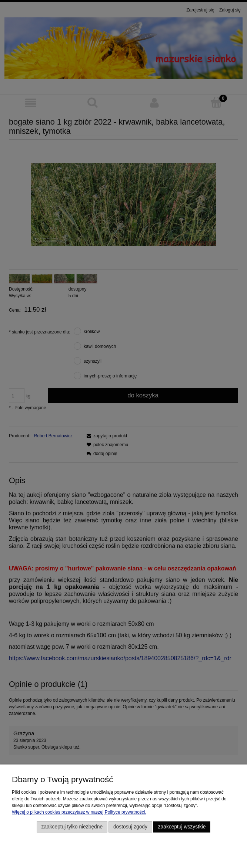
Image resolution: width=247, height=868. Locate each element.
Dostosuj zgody (130, 827)
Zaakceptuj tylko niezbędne (72, 827)
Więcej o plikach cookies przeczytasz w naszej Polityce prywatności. (79, 812)
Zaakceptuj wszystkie (182, 827)
